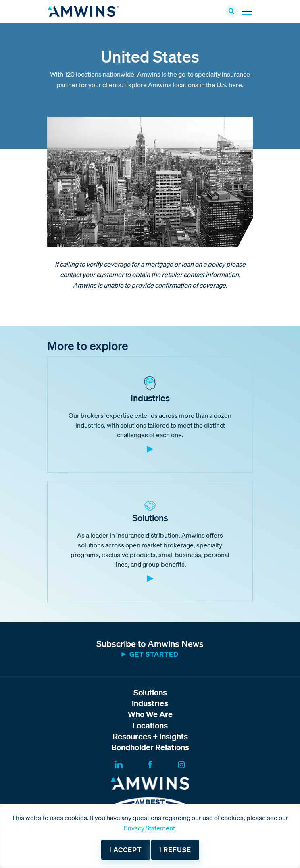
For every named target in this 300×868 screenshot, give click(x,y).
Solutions (150, 692)
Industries (150, 703)
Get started (154, 654)
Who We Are (150, 714)
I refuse (175, 850)
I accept (126, 850)
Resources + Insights (150, 736)
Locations (150, 725)
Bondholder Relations (150, 747)
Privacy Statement (149, 828)
